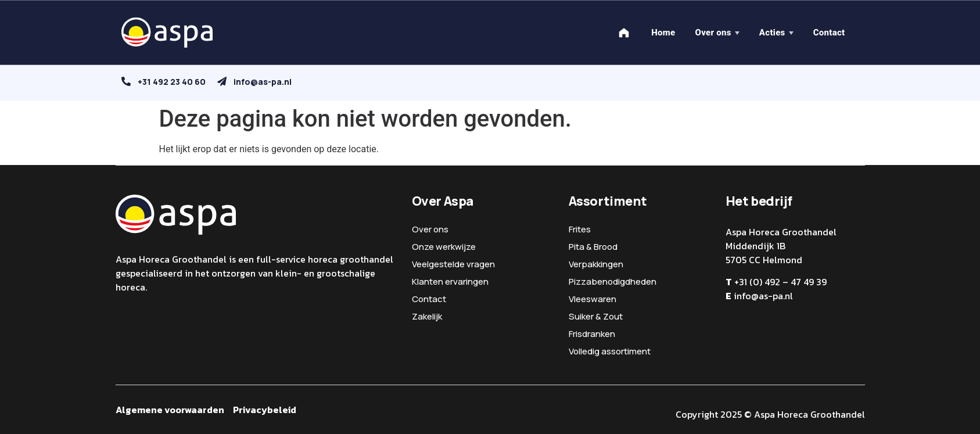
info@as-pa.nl (263, 82)
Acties (772, 33)
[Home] (624, 33)
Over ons (713, 33)
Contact (829, 33)
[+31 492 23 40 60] (126, 81)
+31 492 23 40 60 (172, 82)
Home (663, 33)
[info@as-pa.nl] (222, 81)
